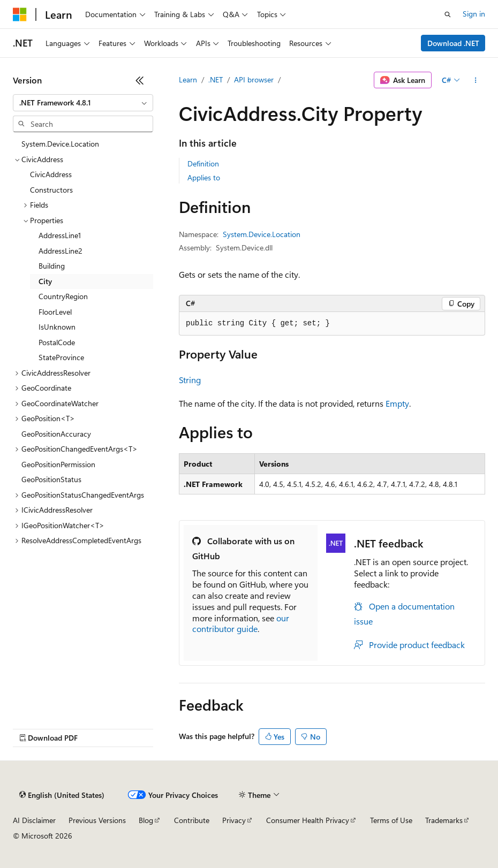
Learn (188, 79)
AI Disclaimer (34, 820)
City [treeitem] (45, 281)
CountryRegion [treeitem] (63, 296)
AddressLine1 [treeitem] (60, 235)
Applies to (204, 177)
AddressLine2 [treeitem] (61, 251)
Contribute (192, 820)
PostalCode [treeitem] (57, 342)
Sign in (474, 14)
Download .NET (453, 43)
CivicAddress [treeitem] (51, 174)
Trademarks (444, 820)
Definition (203, 163)
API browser (254, 79)
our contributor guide (241, 623)
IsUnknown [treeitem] (57, 327)
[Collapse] (140, 80)
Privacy (234, 820)
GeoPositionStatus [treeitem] (51, 479)
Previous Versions (97, 820)
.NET (216, 79)
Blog (146, 820)
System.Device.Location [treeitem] (60, 144)
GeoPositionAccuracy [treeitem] (56, 434)
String (190, 380)
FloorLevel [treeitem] (55, 312)
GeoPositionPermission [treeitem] (58, 464)
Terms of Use (391, 820)
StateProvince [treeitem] (61, 357)
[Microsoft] (20, 14)
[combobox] (83, 103)
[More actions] (476, 80)
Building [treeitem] (52, 266)
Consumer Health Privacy (308, 820)
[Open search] (448, 14)
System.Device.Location (262, 234)
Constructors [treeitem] (51, 190)
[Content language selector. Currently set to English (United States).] (62, 795)
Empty (397, 403)
